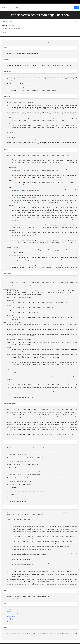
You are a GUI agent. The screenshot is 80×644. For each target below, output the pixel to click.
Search (76, 8)
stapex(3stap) (16, 448)
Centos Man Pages (7, 22)
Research (75, 22)
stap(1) (16, 184)
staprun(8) (10, 611)
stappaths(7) (15, 598)
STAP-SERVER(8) (7, 42)
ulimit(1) (10, 620)
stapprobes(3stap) (12, 613)
